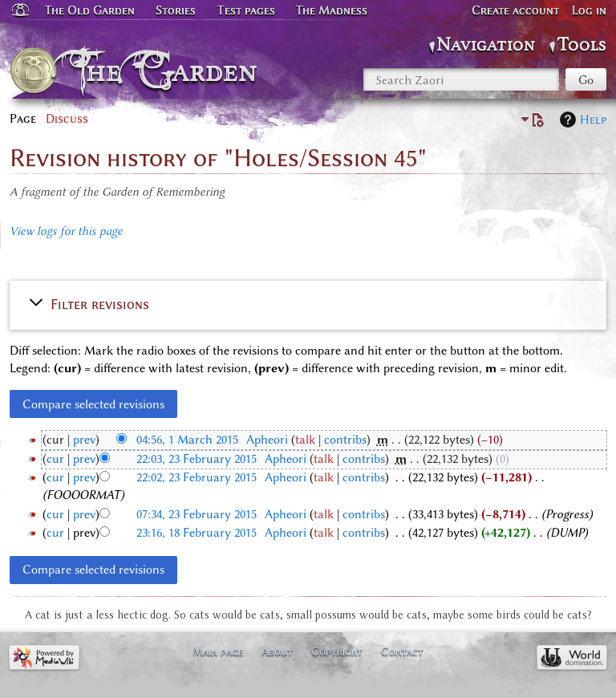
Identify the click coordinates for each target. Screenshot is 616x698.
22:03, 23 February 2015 (197, 459)
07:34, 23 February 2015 (197, 514)
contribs (345, 440)
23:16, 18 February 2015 (197, 533)
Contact (402, 651)
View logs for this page (66, 231)
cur (55, 459)
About (277, 651)
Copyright (337, 651)
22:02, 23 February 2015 (197, 477)
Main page (218, 651)
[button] (308, 303)
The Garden (169, 71)
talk (305, 440)
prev (84, 440)
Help (593, 120)
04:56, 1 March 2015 (187, 440)
